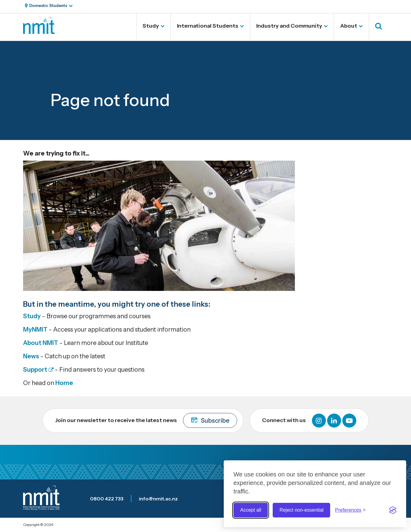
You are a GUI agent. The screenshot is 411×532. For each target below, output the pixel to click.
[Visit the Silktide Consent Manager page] (393, 510)
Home (64, 383)
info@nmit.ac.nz (158, 499)
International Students (208, 26)
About (349, 26)
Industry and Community (289, 26)
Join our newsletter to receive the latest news (146, 420)
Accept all (251, 510)
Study (151, 26)
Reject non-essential (301, 510)
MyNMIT (35, 329)
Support (35, 370)
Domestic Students (48, 5)
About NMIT (41, 343)
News (31, 356)
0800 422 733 (107, 499)
